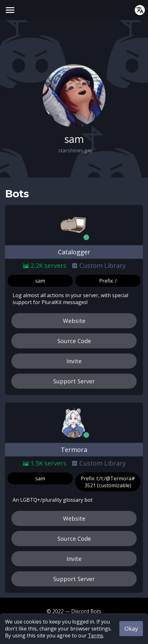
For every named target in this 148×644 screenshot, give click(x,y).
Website (74, 321)
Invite (74, 361)
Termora (74, 450)
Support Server (74, 381)
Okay (131, 629)
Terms (96, 636)
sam (40, 281)
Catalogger (74, 252)
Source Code (74, 341)
